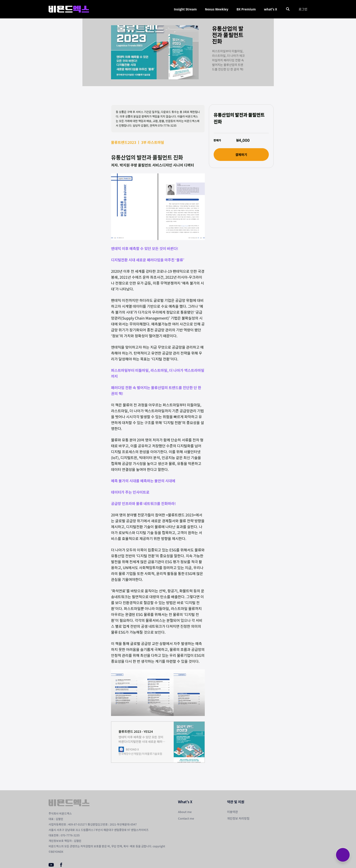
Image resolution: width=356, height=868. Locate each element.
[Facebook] (61, 866)
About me (185, 812)
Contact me (186, 818)
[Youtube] (51, 865)
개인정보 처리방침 (238, 818)
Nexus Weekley (216, 9)
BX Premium (246, 9)
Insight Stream (185, 9)
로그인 (303, 9)
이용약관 (232, 812)
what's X (270, 9)
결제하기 (241, 155)
